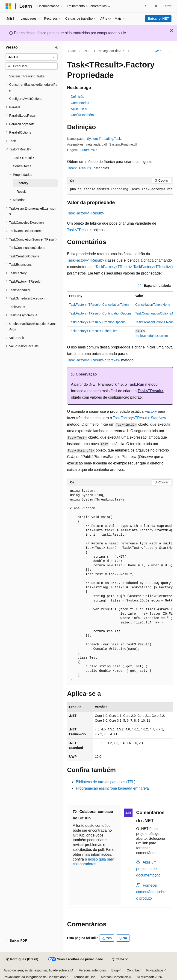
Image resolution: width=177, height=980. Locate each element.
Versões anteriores (93, 970)
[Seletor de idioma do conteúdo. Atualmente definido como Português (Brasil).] (22, 959)
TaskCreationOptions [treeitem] (24, 256)
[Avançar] (146, 6)
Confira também (82, 115)
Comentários (80, 103)
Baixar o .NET (158, 18)
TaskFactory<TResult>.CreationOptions (97, 322)
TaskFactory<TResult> (86, 213)
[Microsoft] (9, 6)
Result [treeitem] (21, 192)
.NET (87, 51)
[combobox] (32, 57)
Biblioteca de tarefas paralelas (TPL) (106, 782)
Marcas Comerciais (115, 977)
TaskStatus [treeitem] (17, 307)
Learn (72, 51)
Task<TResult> (79, 168)
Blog (115, 970)
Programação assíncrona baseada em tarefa (112, 788)
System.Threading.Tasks (105, 139)
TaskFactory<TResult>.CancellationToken (99, 305)
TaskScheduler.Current (152, 336)
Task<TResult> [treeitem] (24, 158)
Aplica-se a (79, 109)
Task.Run (136, 384)
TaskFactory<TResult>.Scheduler (93, 331)
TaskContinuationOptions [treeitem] (27, 248)
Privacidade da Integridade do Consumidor (34, 977)
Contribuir (134, 970)
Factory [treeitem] (22, 183)
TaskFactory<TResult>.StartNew (94, 360)
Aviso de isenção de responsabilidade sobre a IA (39, 970)
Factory (151, 411)
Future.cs (87, 150)
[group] (120, 189)
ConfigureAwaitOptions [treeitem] (26, 99)
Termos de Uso (85, 977)
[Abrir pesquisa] (156, 6)
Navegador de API (112, 51)
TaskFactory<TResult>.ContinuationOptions (100, 313)
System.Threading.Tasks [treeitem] (27, 76)
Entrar (167, 6)
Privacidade (155, 970)
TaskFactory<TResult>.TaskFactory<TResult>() (134, 267)
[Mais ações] (169, 51)
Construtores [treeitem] (22, 166)
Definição (77, 97)
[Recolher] (56, 47)
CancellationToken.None (153, 305)
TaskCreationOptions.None (155, 322)
